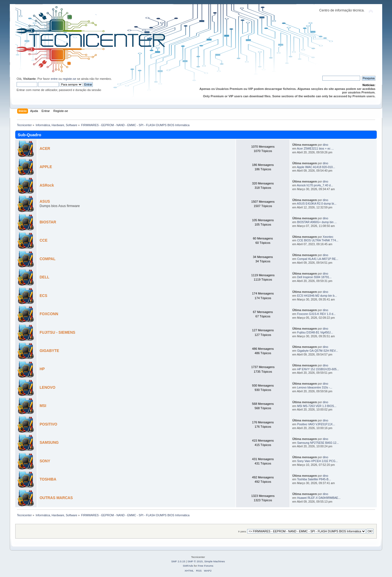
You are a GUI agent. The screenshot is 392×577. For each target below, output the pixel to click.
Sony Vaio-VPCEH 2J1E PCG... (317, 461)
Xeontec (328, 237)
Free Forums (205, 566)
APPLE (46, 167)
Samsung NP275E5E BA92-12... (318, 443)
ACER (45, 149)
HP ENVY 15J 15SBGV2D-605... (318, 369)
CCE (43, 240)
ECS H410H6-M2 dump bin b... (317, 296)
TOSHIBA (48, 479)
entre (54, 79)
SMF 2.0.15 (178, 561)
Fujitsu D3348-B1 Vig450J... (315, 332)
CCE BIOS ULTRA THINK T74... (318, 240)
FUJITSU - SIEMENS (57, 332)
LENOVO (47, 388)
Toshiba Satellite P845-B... (314, 479)
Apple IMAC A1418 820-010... (316, 167)
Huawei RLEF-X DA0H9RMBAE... (319, 498)
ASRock (47, 185)
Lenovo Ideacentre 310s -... (315, 387)
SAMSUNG (49, 443)
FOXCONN (49, 314)
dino (326, 145)
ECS (43, 296)
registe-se (69, 79)
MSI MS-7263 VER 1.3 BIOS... (317, 406)
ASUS (45, 201)
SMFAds (188, 566)
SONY (45, 461)
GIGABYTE (49, 351)
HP (42, 369)
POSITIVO (48, 424)
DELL (44, 277)
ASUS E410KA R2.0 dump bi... (317, 204)
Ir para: (242, 531)
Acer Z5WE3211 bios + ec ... (315, 148)
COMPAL (47, 259)
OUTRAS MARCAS (56, 498)
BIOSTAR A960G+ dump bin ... (317, 222)
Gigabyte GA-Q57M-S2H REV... (317, 351)
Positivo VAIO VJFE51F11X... (316, 424)
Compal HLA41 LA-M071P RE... (318, 259)
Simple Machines (215, 561)
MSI (43, 406)
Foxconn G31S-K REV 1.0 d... (316, 314)
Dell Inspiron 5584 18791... (314, 277)
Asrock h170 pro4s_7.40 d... (315, 185)
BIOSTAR (48, 222)
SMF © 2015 (195, 561)
